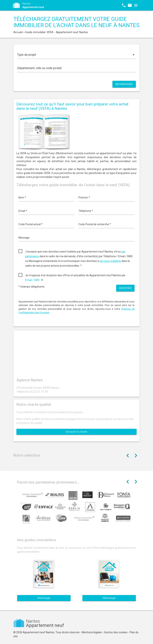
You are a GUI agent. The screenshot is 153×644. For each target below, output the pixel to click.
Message (24, 238)
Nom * (22, 198)
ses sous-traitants (110, 261)
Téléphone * (86, 211)
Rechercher (124, 84)
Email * (23, 211)
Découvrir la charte (76, 432)
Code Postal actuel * (31, 224)
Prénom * (84, 198)
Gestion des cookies (116, 632)
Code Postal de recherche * (95, 224)
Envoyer (125, 288)
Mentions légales (92, 632)
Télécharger (44, 598)
